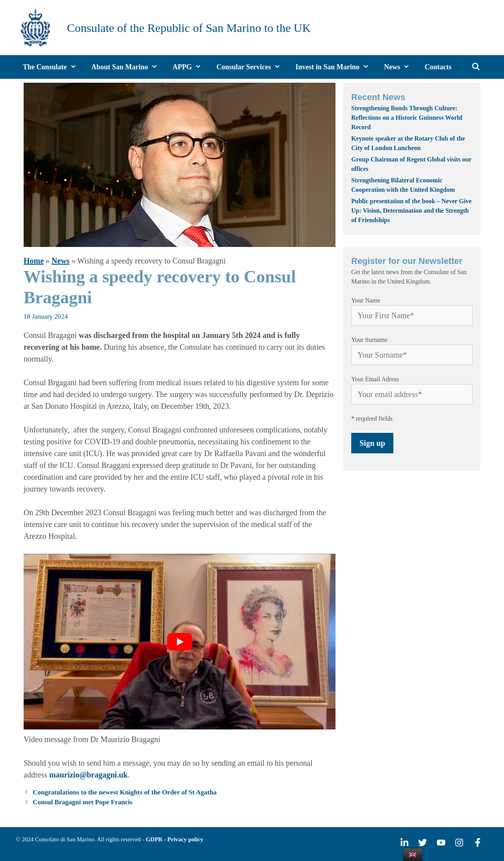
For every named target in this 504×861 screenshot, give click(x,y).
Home (34, 261)
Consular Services (253, 67)
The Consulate (54, 67)
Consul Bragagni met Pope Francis (82, 802)
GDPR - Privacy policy (174, 839)
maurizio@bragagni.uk (88, 775)
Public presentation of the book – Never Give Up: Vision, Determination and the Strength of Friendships (411, 211)
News (401, 67)
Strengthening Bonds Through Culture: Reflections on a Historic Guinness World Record (407, 118)
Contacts (438, 67)
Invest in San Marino (336, 67)
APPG (191, 67)
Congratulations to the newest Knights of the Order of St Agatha (125, 792)
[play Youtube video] (180, 642)
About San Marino (128, 67)
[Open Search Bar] (476, 67)
